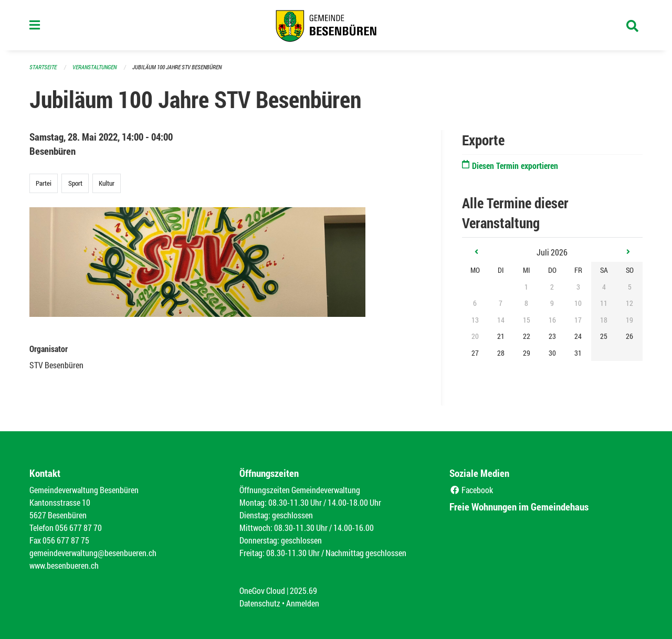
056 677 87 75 (66, 540)
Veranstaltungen (94, 67)
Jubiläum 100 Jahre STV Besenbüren (177, 67)
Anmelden (303, 603)
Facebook (471, 490)
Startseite (43, 67)
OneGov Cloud (262, 590)
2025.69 (303, 590)
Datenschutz (260, 603)
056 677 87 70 (78, 528)
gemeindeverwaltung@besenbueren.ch (93, 553)
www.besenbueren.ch (64, 565)
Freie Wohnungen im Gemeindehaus (519, 507)
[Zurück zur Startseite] (336, 25)
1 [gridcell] (526, 287)
